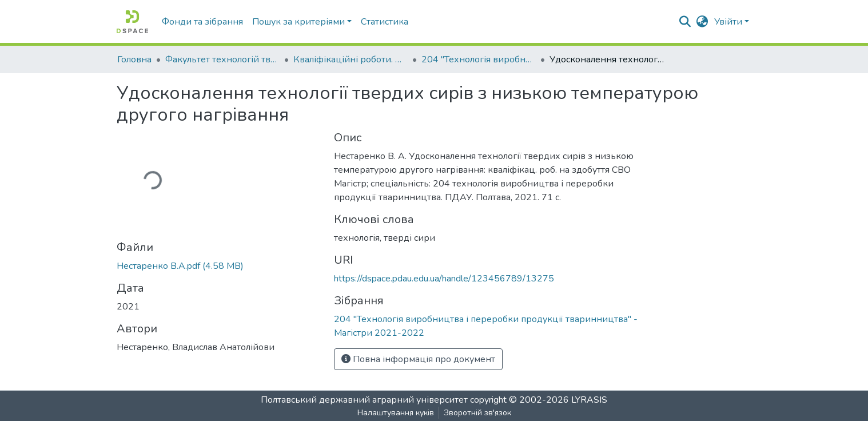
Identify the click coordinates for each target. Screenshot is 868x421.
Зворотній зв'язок (477, 413)
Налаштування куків (396, 413)
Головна (134, 59)
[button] (702, 22)
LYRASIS (589, 400)
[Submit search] (685, 22)
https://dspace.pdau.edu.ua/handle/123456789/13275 (444, 279)
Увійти (728, 22)
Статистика (385, 22)
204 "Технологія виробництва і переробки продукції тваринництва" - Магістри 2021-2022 (479, 59)
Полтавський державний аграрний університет (364, 400)
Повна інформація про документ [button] (418, 359)
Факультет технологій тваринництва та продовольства (222, 59)
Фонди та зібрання (202, 22)
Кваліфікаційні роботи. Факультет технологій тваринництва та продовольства (351, 59)
